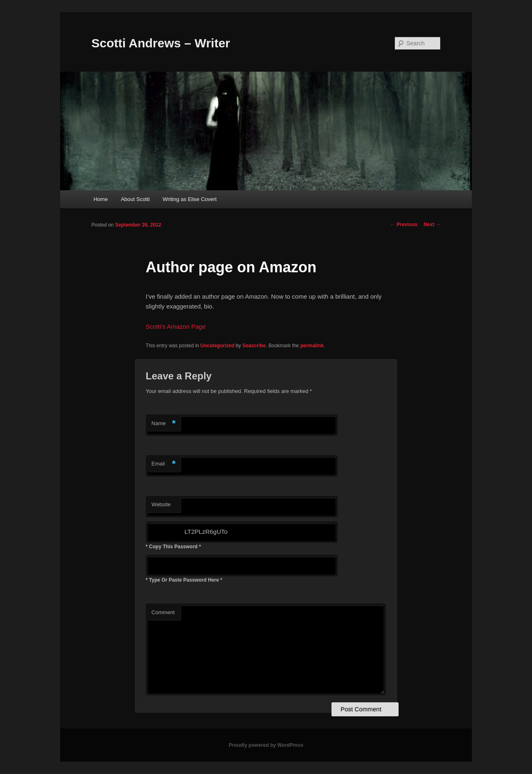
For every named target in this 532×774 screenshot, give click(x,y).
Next (432, 224)
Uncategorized (218, 346)
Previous (404, 224)
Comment (163, 612)
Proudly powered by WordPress (266, 745)
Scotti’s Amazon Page (176, 326)
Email (164, 464)
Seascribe (254, 346)
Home (101, 199)
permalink (312, 346)
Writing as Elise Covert (190, 199)
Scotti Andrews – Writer (161, 43)
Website (161, 504)
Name (164, 424)
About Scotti (135, 199)
